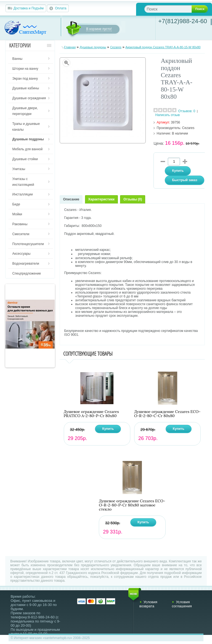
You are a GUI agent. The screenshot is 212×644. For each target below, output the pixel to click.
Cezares (116, 47)
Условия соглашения (182, 604)
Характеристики (101, 199)
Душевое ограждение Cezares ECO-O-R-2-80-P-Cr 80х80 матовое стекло (132, 505)
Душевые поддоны (93, 47)
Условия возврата (148, 604)
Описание (71, 199)
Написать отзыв (168, 115)
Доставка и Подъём (29, 8)
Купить (108, 429)
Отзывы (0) (133, 199)
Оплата (61, 8)
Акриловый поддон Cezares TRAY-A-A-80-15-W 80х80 (163, 47)
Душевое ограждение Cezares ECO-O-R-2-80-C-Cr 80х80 (167, 414)
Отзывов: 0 (187, 111)
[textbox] (172, 9)
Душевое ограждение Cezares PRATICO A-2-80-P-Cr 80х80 (91, 414)
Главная (70, 47)
